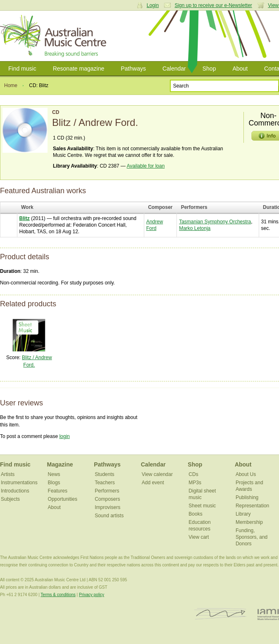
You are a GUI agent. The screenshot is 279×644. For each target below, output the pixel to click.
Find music (22, 69)
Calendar (174, 69)
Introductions (15, 491)
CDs (193, 474)
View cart (199, 537)
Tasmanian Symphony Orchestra (215, 222)
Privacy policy (92, 595)
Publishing (247, 497)
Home (11, 85)
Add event (153, 483)
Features (58, 491)
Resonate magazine (79, 69)
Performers (107, 491)
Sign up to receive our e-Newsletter (213, 5)
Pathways (133, 69)
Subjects (10, 499)
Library (243, 514)
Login (153, 5)
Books (195, 514)
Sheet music (202, 506)
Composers (107, 499)
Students (104, 474)
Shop (209, 69)
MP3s (195, 483)
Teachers (105, 483)
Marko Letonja (195, 228)
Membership (249, 522)
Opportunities (63, 499)
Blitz (25, 218)
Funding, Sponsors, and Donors (252, 537)
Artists (8, 474)
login (64, 436)
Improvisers (107, 507)
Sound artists (109, 516)
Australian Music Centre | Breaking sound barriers (55, 36)
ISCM (221, 614)
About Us (246, 474)
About (240, 69)
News (54, 474)
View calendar (157, 474)
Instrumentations (19, 483)
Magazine (60, 464)
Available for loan (146, 166)
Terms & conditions (58, 595)
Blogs (54, 483)
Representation (252, 506)
